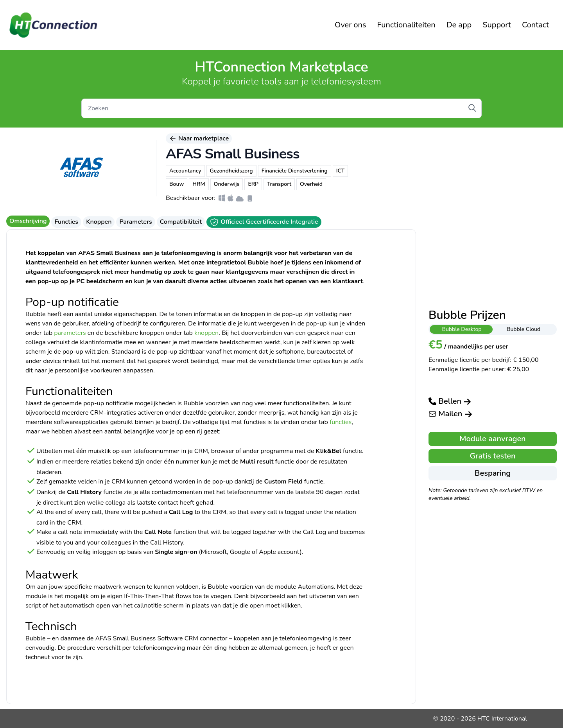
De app (459, 25)
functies (341, 422)
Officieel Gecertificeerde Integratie (264, 222)
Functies (66, 222)
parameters (70, 333)
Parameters (135, 222)
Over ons (351, 25)
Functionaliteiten (406, 25)
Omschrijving (28, 221)
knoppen (206, 333)
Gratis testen (492, 456)
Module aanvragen (492, 439)
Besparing (493, 473)
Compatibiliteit (181, 222)
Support (497, 25)
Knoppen (99, 222)
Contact (535, 25)
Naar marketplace (199, 138)
